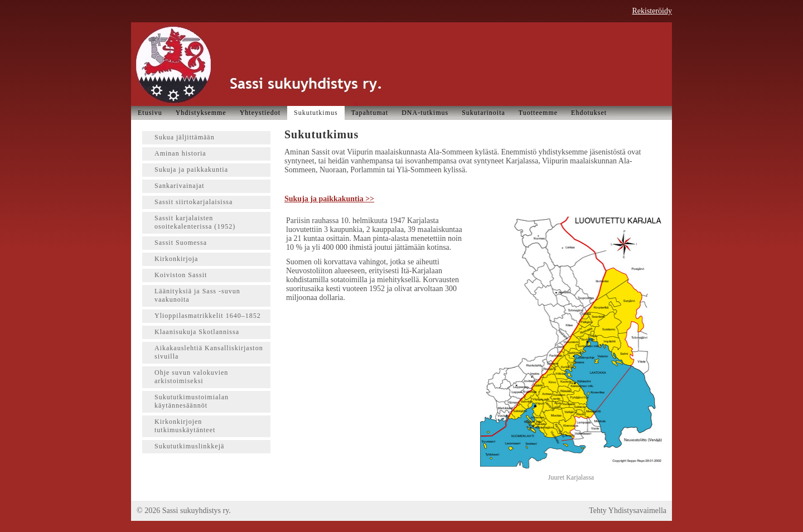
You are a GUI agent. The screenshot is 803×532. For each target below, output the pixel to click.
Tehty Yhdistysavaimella (628, 511)
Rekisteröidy (652, 11)
